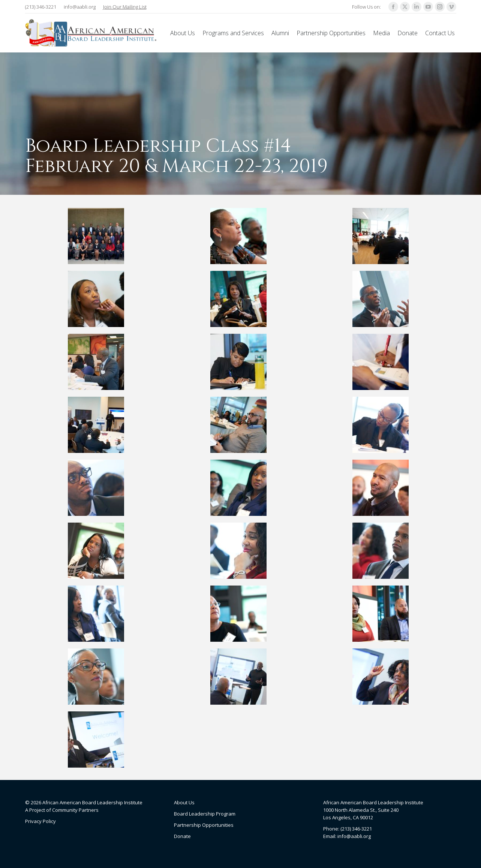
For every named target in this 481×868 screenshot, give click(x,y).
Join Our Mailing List (125, 7)
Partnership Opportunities (204, 825)
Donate (182, 836)
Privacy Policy (40, 821)
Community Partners (75, 810)
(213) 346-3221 (41, 7)
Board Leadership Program (205, 814)
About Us (184, 802)
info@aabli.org (80, 7)
